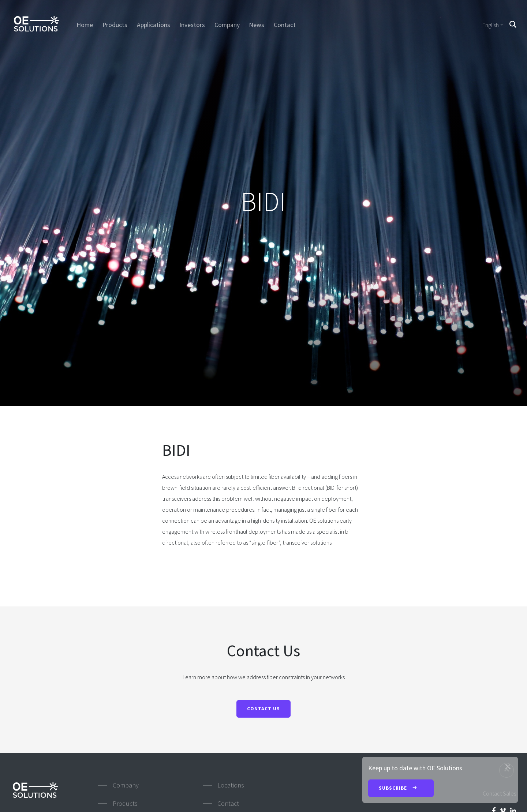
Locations (231, 785)
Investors (192, 25)
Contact (285, 25)
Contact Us (263, 709)
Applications (154, 25)
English (491, 25)
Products (115, 25)
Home (85, 25)
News (257, 25)
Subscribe (401, 789)
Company (227, 25)
